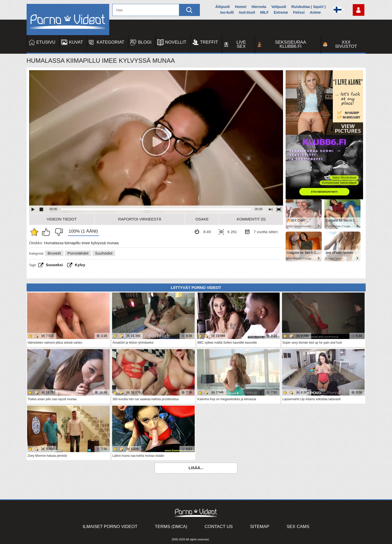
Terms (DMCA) (171, 527)
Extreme (281, 12)
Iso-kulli (227, 12)
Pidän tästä (47, 232)
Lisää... (196, 468)
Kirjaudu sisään (359, 10)
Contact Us (219, 527)
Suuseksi (54, 265)
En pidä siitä (58, 232)
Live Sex (241, 44)
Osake (202, 219)
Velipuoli (279, 7)
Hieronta (259, 7)
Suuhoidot (104, 253)
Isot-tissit (247, 12)
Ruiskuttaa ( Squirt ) (308, 7)
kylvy (80, 265)
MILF (265, 12)
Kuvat (76, 42)
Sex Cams (298, 527)
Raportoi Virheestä (140, 219)
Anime (315, 12)
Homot (241, 7)
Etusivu (46, 42)
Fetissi (299, 12)
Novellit (176, 42)
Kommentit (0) (251, 219)
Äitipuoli (223, 7)
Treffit (209, 42)
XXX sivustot (346, 44)
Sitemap (260, 527)
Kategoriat (110, 42)
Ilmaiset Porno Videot (110, 527)
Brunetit (54, 253)
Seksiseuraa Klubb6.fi (291, 44)
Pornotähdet (78, 253)
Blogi (145, 42)
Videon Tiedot (62, 219)
